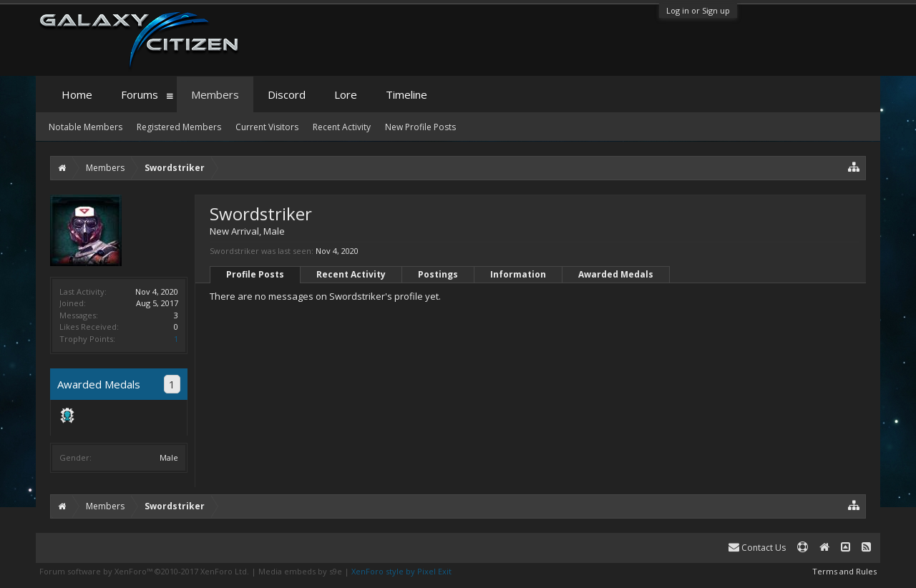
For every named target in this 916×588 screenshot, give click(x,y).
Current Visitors (267, 127)
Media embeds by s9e (300, 571)
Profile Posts (255, 274)
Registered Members (179, 127)
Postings (438, 274)
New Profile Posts (420, 127)
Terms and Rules (844, 571)
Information (518, 274)
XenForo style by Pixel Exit (401, 571)
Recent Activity (351, 274)
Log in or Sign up (698, 10)
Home (77, 94)
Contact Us (757, 548)
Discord (287, 94)
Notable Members (86, 127)
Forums (140, 94)
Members (215, 94)
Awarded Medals (616, 274)
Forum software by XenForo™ (144, 571)
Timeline (406, 94)
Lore (346, 94)
